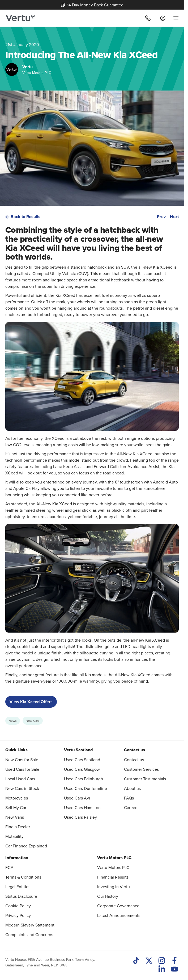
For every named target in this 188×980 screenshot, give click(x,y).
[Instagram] (162, 961)
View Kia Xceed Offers (31, 702)
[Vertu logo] (20, 18)
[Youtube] (174, 970)
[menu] (174, 18)
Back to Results (23, 217)
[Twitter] (149, 961)
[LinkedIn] (162, 970)
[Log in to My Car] (163, 18)
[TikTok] (136, 961)
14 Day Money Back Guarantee (92, 5)
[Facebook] (174, 961)
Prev (161, 217)
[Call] (148, 18)
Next (174, 217)
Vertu (27, 67)
